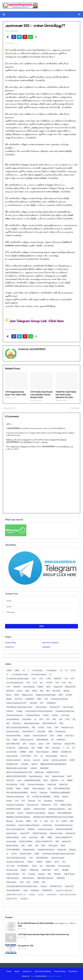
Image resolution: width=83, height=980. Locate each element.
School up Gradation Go (15, 829)
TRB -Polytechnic (13, 878)
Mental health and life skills (17, 768)
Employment (60, 732)
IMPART (55, 752)
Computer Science (33, 715)
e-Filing (41, 727)
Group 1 (32, 744)
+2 (24, 670)
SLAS (24, 837)
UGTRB (36, 882)
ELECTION (41, 732)
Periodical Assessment (15, 797)
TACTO (14, 854)
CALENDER (30, 699)
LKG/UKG (25, 764)
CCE (46, 699)
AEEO (48, 687)
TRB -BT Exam (69, 874)
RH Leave (20, 821)
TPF (24, 874)
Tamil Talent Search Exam (16, 858)
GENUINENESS (42, 740)
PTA (55, 805)
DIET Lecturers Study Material (18, 727)
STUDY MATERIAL (13, 850)
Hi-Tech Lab (11, 748)
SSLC (43, 846)
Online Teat (52, 785)
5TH (28, 683)
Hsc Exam (56, 748)
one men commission (36, 785)
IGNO (31, 752)
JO (41, 756)
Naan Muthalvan (36, 776)
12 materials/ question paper (17, 679)
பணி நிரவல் (52, 894)
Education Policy (13, 732)
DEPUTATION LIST (49, 723)
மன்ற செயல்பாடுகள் (68, 894)
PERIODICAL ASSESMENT (60, 793)
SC (57, 821)
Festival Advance (27, 740)
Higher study (23, 748)
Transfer (41, 874)
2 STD (48, 679)
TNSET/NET (46, 870)
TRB (49, 874)
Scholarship (11, 825)
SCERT (64, 821)
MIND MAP (44, 768)
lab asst (27, 760)
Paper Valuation (39, 789)
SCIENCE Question (40, 833)
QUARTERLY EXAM (13, 809)
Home (9, 971)
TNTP (56, 870)
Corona (46, 715)
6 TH (35, 683)
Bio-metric (57, 691)
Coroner (55, 715)
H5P (48, 744)
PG (28, 797)
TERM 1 (30, 862)
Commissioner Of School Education (39, 711)
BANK (35, 691)
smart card (33, 837)
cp (35, 719)
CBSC (39, 699)
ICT (74, 748)
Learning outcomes (59, 760)
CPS (48, 719)
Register (51, 813)
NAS (47, 776)
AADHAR (17, 687)
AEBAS (40, 687)
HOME (40, 748)
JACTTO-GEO (26, 756)
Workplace (35, 890)
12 (50, 675)
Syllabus (73, 850)
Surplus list (62, 850)
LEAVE (72, 760)
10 (66, 670)
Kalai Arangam (51, 756)
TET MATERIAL (23, 866)
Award (20, 691)
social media (11, 842)
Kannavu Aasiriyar (13, 760)
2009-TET (58, 679)
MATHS (34, 764)
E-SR (56, 727)
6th (41, 683)
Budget (9, 699)
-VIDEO (9, 670)
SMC (42, 837)
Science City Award (45, 829)
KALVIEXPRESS (37, 349)
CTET (68, 719)
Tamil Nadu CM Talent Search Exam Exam (59, 854)
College (19, 711)
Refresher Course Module (36, 813)
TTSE (21, 882)
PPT (23, 801)
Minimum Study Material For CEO (19, 772)
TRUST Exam (11, 882)
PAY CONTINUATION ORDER (17, 793)
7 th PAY (49, 683)
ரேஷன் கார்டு (12, 899)
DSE (34, 727)
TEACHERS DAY (42, 858)
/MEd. (17, 670)
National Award (58, 776)
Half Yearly (57, 744)
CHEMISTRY (51, 703)
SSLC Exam (53, 846)
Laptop (46, 760)
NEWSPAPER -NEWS (32, 780)
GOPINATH (61, 740)
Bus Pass (19, 699)
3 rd (66, 679)
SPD (57, 842)
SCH (72, 821)
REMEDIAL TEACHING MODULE (18, 817)
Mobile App (39, 772)
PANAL (26, 789)
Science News (12, 833)
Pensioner (44, 793)
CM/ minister (68, 707)
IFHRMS (23, 752)
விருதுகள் (24, 899)
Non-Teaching (12, 785)
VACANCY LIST (56, 886)
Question (27, 809)
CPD (41, 719)
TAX (31, 858)
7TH (57, 683)
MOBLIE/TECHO (53, 772)
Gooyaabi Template (54, 976)
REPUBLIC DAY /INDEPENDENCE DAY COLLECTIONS (53, 817)
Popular (9, 917)
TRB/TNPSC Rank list (45, 878)
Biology (66, 691)
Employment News (14, 736)
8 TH (64, 683)
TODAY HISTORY (13, 874)
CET (42, 703)
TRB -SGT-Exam (28, 878)
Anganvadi (58, 687)
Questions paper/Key (57, 809)
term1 (57, 862)
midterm (34, 768)
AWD (27, 691)
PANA (18, 789)
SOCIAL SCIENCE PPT (64, 837)
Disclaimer (46, 647)
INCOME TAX (66, 752)
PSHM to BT (46, 805)
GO (52, 740)
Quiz (70, 809)
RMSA (29, 821)
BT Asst (69, 695)
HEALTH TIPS (70, 744)
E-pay (49, 727)
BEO (48, 691)
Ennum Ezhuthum (40, 736)
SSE (37, 846)
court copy (65, 715)
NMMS (70, 780)
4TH (72, 679)
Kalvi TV (64, 756)
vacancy (44, 886)
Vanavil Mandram (13, 890)
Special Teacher (12, 846)
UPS (43, 882)
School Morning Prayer (64, 825)
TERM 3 (48, 862)
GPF (25, 744)
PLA (17, 801)
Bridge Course (27, 695)
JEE (36, 756)
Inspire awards (12, 756)
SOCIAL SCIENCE (26, 842)
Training (32, 874)
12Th (41, 679)
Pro (40, 801)
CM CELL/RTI (55, 707)
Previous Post (10, 408)
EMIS (50, 732)
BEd (42, 691)
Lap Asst (36, 760)
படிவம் (41, 894)
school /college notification (29, 825)
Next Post (75, 408)
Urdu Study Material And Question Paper (22, 886)
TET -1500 (10, 866)
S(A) (46, 821)
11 (7, 675)
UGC (28, 882)
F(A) (8, 740)
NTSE (22, 785)
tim (41, 866)
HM (33, 748)
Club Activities (41, 707)
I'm (68, 748)
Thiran (34, 866)
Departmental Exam (32, 723)
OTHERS (10, 789)
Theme (32, 976)
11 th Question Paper (20, 675)
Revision (10, 821)
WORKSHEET (47, 890)
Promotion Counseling (15, 805)
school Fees (47, 825)
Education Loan (67, 727)
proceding (48, 801)
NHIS (46, 780)
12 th (34, 679)
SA (52, 821)
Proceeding (59, 801)
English (27, 736)
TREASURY (61, 878)
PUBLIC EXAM (66, 805)
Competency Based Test (65, 711)
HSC (47, 748)
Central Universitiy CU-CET (16, 703)
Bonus (9, 695)
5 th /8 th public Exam (15, 683)
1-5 (61, 670)
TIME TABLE (50, 866)
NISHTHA (54, 780)
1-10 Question (51, 670)
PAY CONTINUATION (62, 789)
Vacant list (69, 886)
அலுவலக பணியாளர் (64, 890)
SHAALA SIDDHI (13, 837)
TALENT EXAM (25, 854)
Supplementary (29, 850)
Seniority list (70, 833)
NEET (69, 776)
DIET (61, 723)
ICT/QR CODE (11, 752)
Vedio (26, 890)
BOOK (17, 695)
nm (63, 780)
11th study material (38, 675)
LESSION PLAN (12, 764)
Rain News (10, 813)
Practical (32, 801)
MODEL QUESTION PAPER (16, 776)
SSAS (30, 846)
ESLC (52, 736)
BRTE (61, 695)
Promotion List (33, 805)
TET (64, 862)
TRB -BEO (57, 874)
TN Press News (64, 866)
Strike (63, 846)
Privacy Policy (10, 643)
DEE (8, 723)
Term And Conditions (50, 643)
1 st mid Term (37, 670)
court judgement (13, 719)
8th (70, 683)
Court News (27, 719)
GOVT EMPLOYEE (13, 744)
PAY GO (34, 793)
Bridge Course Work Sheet (46, 695)
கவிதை (32, 894)
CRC (54, 719)
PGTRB (56, 797)
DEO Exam (17, 723)
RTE (36, 821)
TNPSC (24, 870)
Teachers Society (58, 858)
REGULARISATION (64, 813)
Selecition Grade (56, 833)
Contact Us (9, 647)
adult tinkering (29, 687)
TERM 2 (39, 862)
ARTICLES (10, 691)
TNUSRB (65, 870)
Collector (10, 711)
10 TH (73, 670)
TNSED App (34, 870)
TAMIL (37, 854)
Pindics (9, 801)
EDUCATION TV (28, 732)
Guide (41, 744)
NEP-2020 (10, 780)
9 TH (8, 687)
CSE (61, 719)
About (17, 971)
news (19, 780)
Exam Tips (69, 736)
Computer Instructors (14, 715)
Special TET (67, 842)
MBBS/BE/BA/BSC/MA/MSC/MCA (53, 764)
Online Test (63, 785)
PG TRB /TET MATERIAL (41, 797)
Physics (65, 797)
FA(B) (15, 740)
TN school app (12, 870)
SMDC (50, 837)
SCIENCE (31, 829)
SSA (23, 846)
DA (74, 719)
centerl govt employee (59, 699)
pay (49, 789)
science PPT (25, 833)
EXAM (60, 736)
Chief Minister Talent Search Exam (19, 707)
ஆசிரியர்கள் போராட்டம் (16, 894)
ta (7, 854)
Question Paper (40, 809)
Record (20, 813)
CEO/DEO (33, 703)
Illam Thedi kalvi (43, 752)
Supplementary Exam (46, 850)
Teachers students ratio (15, 862)
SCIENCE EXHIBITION (64, 829)
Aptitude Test (70, 687)
